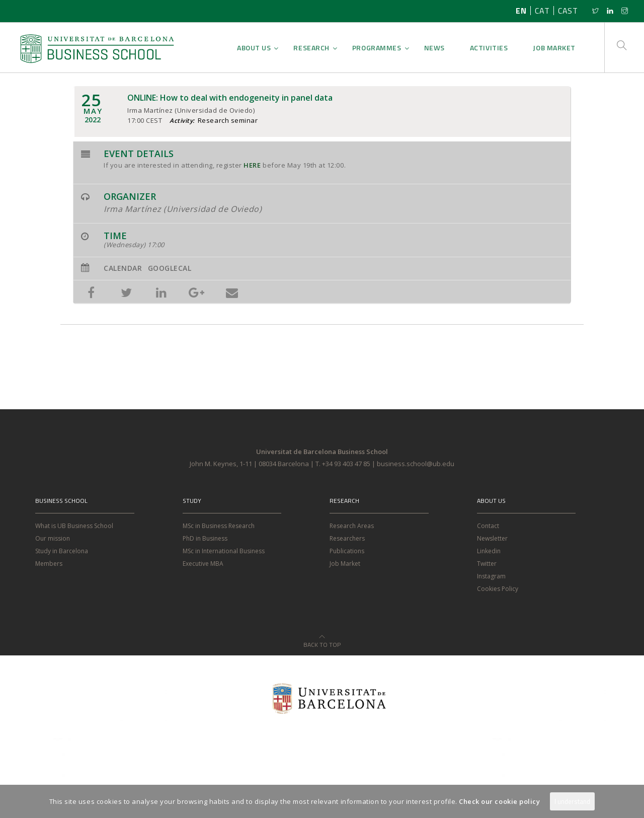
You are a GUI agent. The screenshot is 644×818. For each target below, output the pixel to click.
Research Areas (352, 526)
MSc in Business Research (219, 526)
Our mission (53, 538)
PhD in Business (205, 538)
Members (49, 564)
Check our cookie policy (499, 801)
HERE (252, 165)
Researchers (347, 538)
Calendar (123, 268)
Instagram (491, 576)
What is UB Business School (74, 526)
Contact (488, 526)
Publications (347, 551)
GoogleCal (170, 268)
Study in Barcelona (62, 551)
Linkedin (489, 551)
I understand (572, 801)
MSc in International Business (224, 551)
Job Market (345, 564)
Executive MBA (203, 564)
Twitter (487, 564)
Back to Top (322, 639)
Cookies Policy (498, 589)
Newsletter (492, 538)
